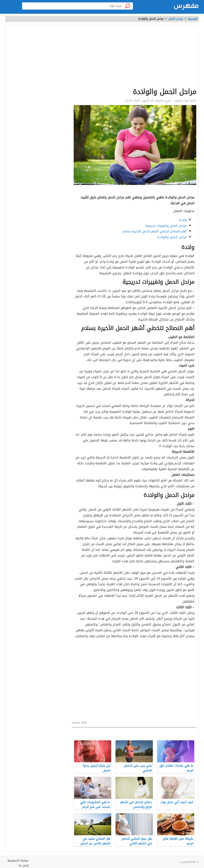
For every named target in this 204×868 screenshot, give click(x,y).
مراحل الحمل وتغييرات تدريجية (166, 226)
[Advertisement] (134, 57)
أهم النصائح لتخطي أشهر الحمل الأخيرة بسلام (154, 231)
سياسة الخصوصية (18, 861)
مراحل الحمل (176, 19)
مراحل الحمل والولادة (172, 237)
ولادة (183, 220)
